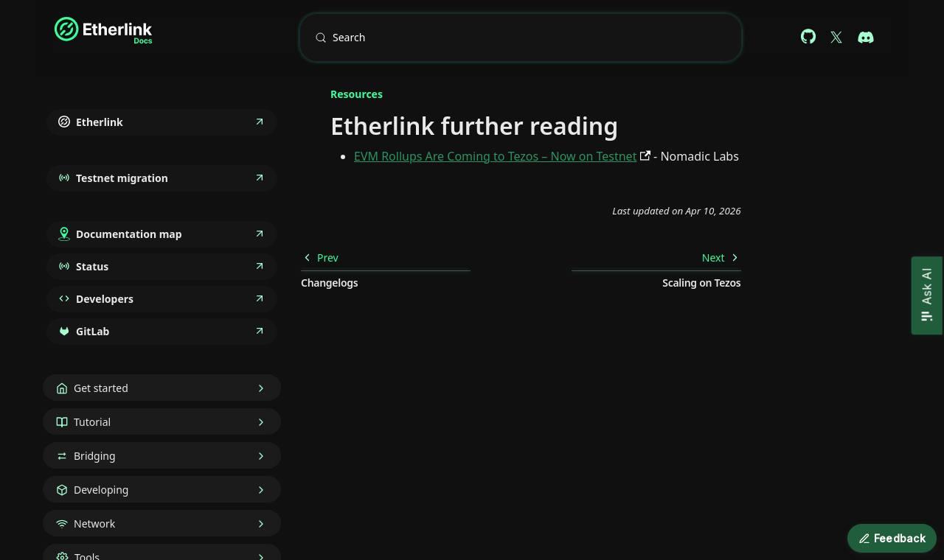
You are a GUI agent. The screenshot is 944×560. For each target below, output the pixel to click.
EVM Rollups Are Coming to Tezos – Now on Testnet (495, 156)
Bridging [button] (95, 456)
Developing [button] (101, 490)
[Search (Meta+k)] (521, 38)
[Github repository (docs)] (808, 38)
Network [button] (94, 524)
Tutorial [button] (92, 422)
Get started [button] (101, 388)
